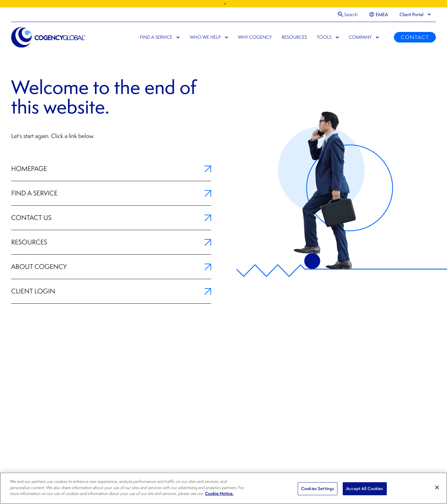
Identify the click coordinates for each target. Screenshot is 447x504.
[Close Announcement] (225, 4)
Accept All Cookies (365, 488)
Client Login (111, 291)
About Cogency (111, 267)
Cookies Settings (318, 488)
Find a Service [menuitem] (156, 37)
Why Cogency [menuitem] (255, 37)
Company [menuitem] (360, 37)
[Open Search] (348, 15)
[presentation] (411, 15)
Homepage (111, 169)
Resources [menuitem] (294, 37)
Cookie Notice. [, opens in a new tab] (219, 494)
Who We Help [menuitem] (205, 37)
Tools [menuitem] (324, 37)
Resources (111, 242)
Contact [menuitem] (415, 37)
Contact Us (111, 218)
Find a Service (111, 193)
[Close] (437, 488)
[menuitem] (379, 15)
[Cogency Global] (48, 37)
